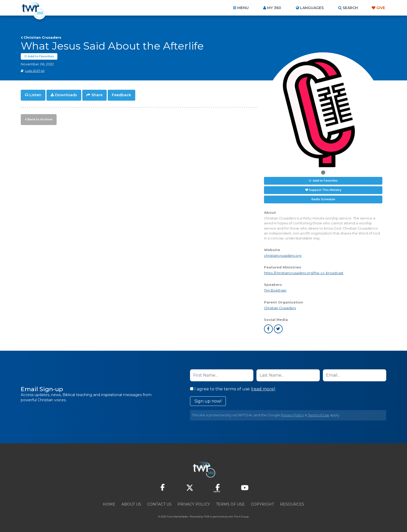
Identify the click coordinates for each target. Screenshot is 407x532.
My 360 (274, 8)
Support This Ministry (325, 190)
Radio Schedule (323, 199)
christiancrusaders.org (283, 256)
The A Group (241, 516)
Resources (292, 504)
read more (263, 389)
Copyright (262, 504)
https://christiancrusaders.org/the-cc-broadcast (304, 273)
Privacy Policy (292, 415)
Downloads (66, 95)
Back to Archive (39, 119)
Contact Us (159, 504)
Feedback (121, 95)
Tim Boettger (275, 290)
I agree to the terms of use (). (233, 389)
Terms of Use (318, 415)
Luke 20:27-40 (35, 71)
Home (109, 504)
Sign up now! (208, 401)
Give (381, 8)
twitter (278, 329)
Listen (35, 95)
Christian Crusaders (42, 37)
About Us (131, 504)
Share (97, 95)
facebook (268, 329)
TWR (206, 516)
